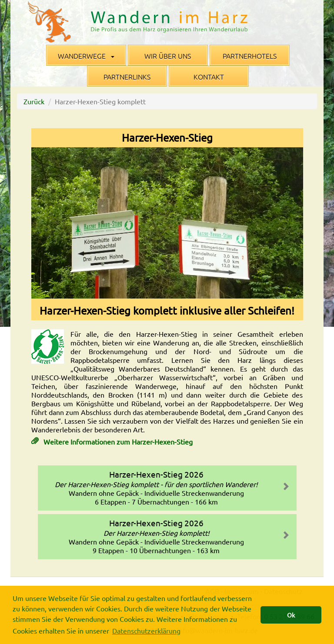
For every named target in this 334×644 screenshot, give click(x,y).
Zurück (34, 101)
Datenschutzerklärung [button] (146, 631)
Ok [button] (291, 615)
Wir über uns (168, 56)
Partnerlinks (127, 76)
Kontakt (209, 76)
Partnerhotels (250, 56)
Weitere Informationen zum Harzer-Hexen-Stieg (117, 442)
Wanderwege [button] (86, 56)
